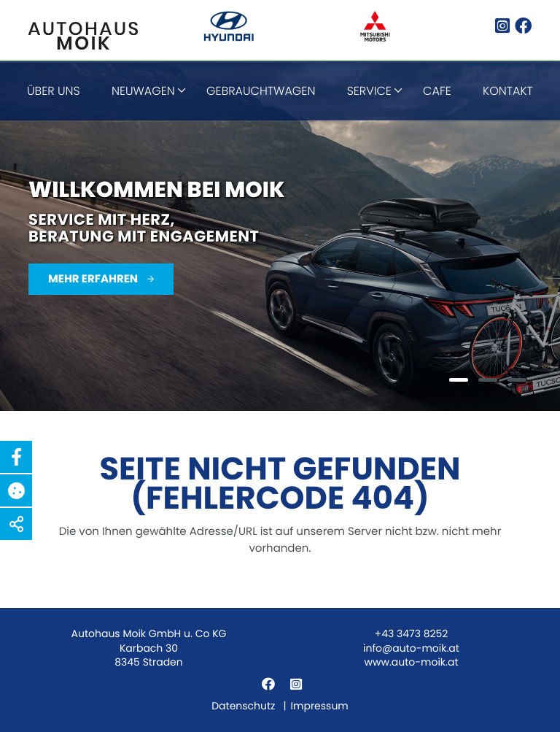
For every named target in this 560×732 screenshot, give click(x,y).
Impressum (320, 706)
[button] (16, 457)
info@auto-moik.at (411, 648)
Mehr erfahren (94, 279)
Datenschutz (243, 706)
